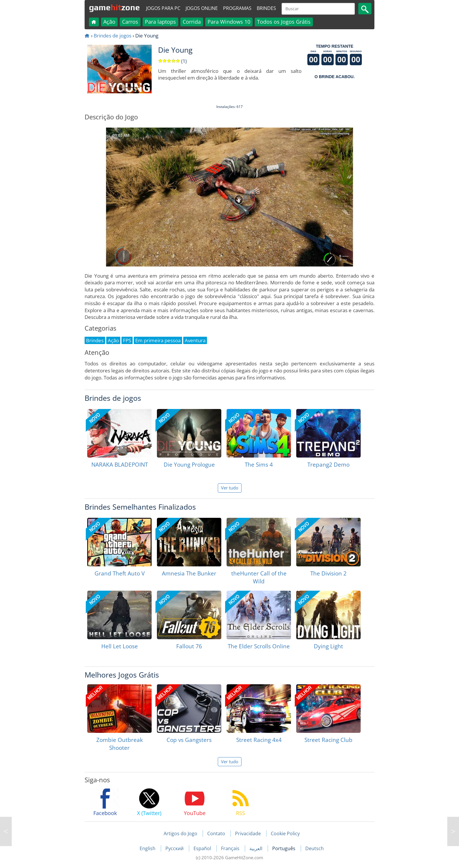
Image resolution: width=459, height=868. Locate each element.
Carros (130, 22)
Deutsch (315, 848)
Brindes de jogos (113, 36)
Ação (109, 22)
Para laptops (160, 22)
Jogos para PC (163, 8)
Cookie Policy (285, 833)
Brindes (266, 8)
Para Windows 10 (229, 22)
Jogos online (202, 8)
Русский (175, 848)
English (148, 848)
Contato (216, 833)
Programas (237, 8)
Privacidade (248, 833)
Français (231, 848)
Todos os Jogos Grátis (284, 22)
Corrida (192, 22)
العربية (256, 848)
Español (203, 848)
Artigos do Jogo (180, 833)
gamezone (114, 7)
